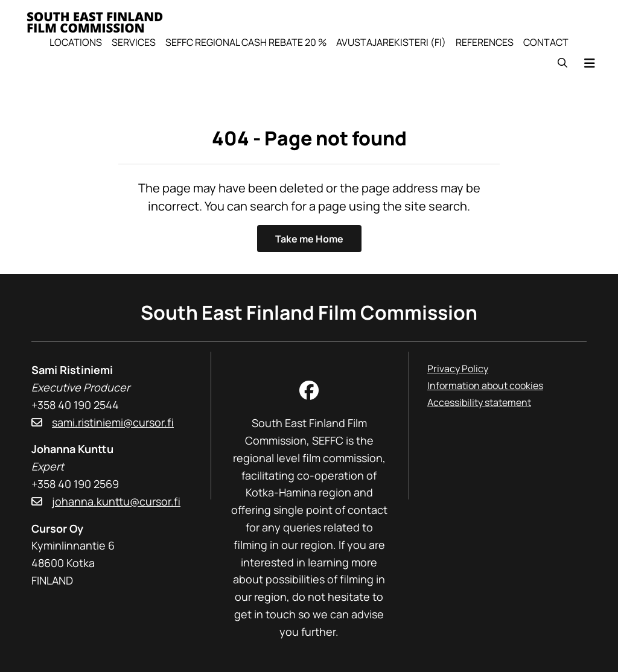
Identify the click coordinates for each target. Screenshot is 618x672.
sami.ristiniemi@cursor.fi (113, 422)
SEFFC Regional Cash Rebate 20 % (246, 42)
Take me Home (309, 239)
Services (134, 42)
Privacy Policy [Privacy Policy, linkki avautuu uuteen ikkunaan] (458, 369)
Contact (546, 42)
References (485, 42)
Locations (76, 42)
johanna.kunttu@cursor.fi (116, 501)
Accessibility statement (479, 402)
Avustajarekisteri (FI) (391, 42)
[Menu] (590, 63)
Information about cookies (485, 385)
